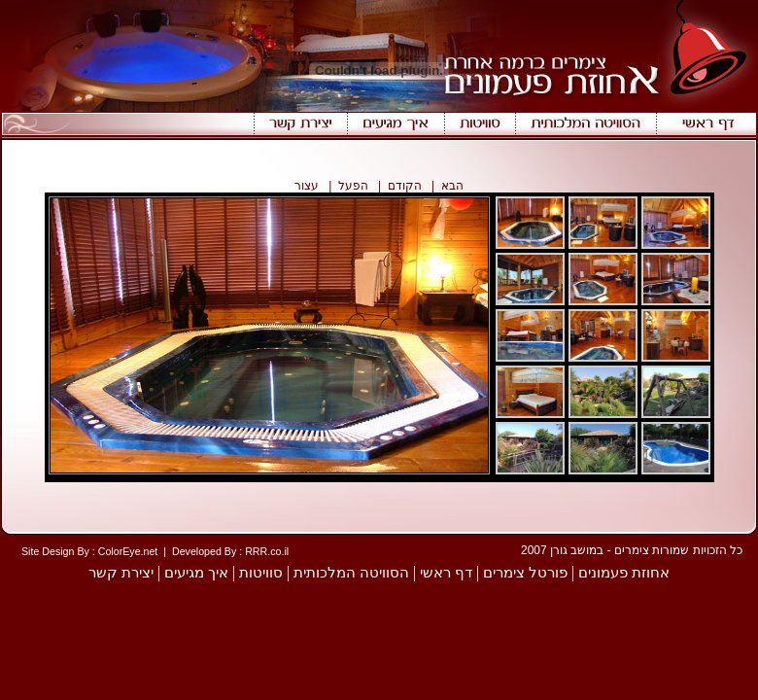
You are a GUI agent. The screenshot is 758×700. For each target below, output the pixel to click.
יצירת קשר (121, 573)
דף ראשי (446, 573)
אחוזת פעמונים (624, 573)
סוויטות (261, 573)
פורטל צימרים (525, 573)
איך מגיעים (196, 573)
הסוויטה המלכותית (351, 573)
